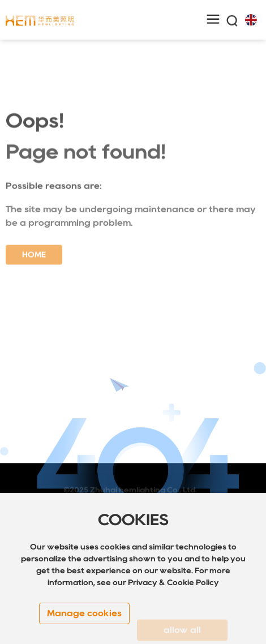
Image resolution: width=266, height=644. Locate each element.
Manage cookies (84, 613)
